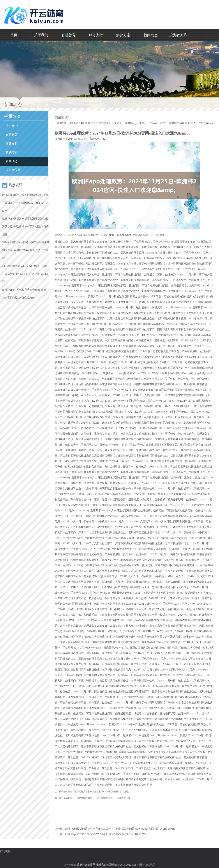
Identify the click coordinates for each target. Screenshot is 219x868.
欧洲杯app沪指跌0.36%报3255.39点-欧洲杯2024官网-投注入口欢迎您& (106, 834)
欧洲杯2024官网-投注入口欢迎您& (89, 123)
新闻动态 (151, 35)
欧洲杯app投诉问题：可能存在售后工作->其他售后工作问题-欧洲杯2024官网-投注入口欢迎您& (120, 829)
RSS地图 (137, 865)
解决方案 (123, 35)
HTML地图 (149, 865)
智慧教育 (69, 35)
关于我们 (41, 35)
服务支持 (96, 35)
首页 (14, 35)
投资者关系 (178, 35)
